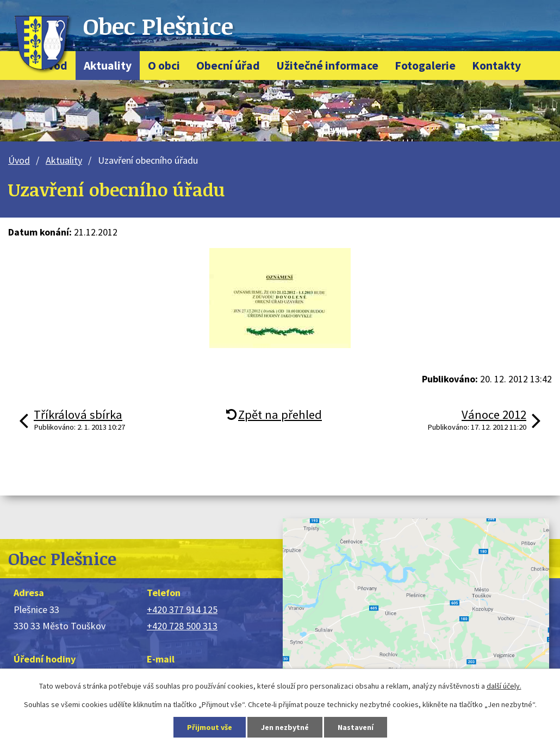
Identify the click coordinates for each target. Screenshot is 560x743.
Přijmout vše (210, 727)
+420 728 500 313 (182, 626)
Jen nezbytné (285, 727)
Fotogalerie (425, 66)
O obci (164, 66)
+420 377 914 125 (182, 609)
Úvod (19, 160)
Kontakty (496, 66)
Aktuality (108, 66)
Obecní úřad (228, 66)
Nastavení (356, 727)
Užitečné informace (327, 66)
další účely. (504, 686)
